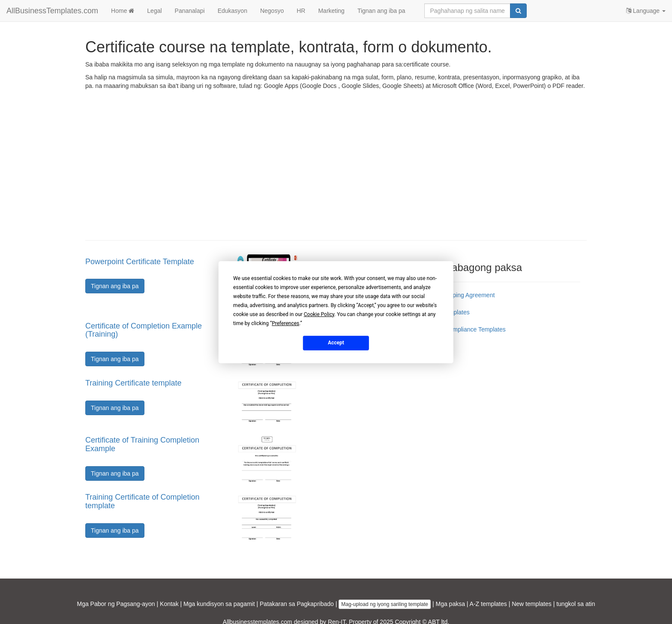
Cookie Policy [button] (319, 314)
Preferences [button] (285, 323)
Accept (336, 343)
